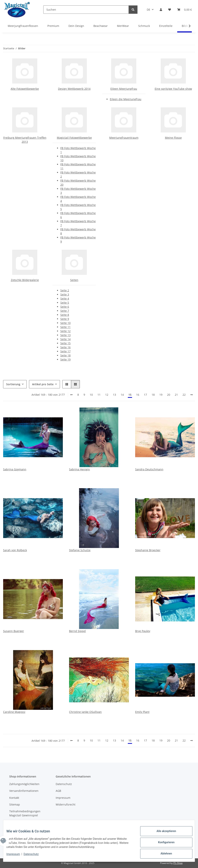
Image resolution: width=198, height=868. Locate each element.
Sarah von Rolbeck (15, 550)
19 (161, 395)
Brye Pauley (143, 631)
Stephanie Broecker (148, 550)
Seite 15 (65, 343)
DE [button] (148, 10)
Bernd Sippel (77, 631)
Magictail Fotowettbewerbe (74, 138)
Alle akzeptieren (163, 834)
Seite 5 (65, 303)
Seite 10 (65, 323)
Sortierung (13, 384)
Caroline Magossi (14, 712)
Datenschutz (34, 856)
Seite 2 (65, 290)
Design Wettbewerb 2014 (74, 89)
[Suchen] (86, 10)
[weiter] (191, 395)
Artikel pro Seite (43, 384)
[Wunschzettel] (170, 10)
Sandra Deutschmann (149, 469)
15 (130, 395)
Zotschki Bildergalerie (25, 280)
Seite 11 (65, 327)
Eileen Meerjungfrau (124, 89)
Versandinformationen (24, 791)
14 (122, 395)
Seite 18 (65, 355)
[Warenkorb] (184, 10)
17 (145, 395)
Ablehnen (163, 854)
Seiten (74, 280)
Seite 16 (65, 347)
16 (138, 395)
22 (184, 395)
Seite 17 (65, 351)
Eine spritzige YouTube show (173, 89)
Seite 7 (65, 311)
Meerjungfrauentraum (124, 138)
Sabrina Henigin (79, 469)
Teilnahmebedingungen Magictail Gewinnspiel (25, 813)
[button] (161, 10)
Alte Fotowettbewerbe (25, 89)
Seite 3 (65, 294)
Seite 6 (65, 307)
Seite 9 (65, 319)
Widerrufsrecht (66, 804)
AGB (58, 791)
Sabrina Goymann (15, 469)
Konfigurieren (163, 844)
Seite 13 (65, 335)
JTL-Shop (178, 863)
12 (107, 395)
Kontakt (14, 798)
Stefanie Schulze (80, 550)
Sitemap (15, 804)
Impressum (16, 856)
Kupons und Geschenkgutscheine (23, 824)
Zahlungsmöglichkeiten (24, 784)
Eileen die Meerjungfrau (126, 99)
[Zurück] (72, 395)
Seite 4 (65, 299)
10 (91, 395)
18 (153, 395)
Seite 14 (65, 339)
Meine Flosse (173, 138)
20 (169, 395)
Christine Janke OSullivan (85, 712)
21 (176, 395)
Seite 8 (65, 315)
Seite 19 (65, 359)
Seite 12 (65, 331)
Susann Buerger (14, 631)
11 (99, 395)
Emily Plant (142, 712)
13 (114, 395)
